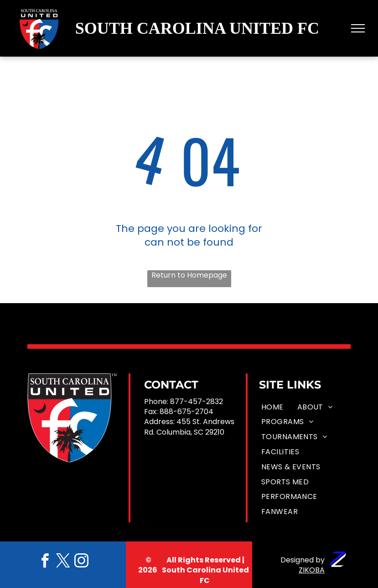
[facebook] (45, 562)
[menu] (358, 28)
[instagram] (81, 562)
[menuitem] (272, 407)
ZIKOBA (312, 570)
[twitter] (63, 562)
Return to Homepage (189, 275)
